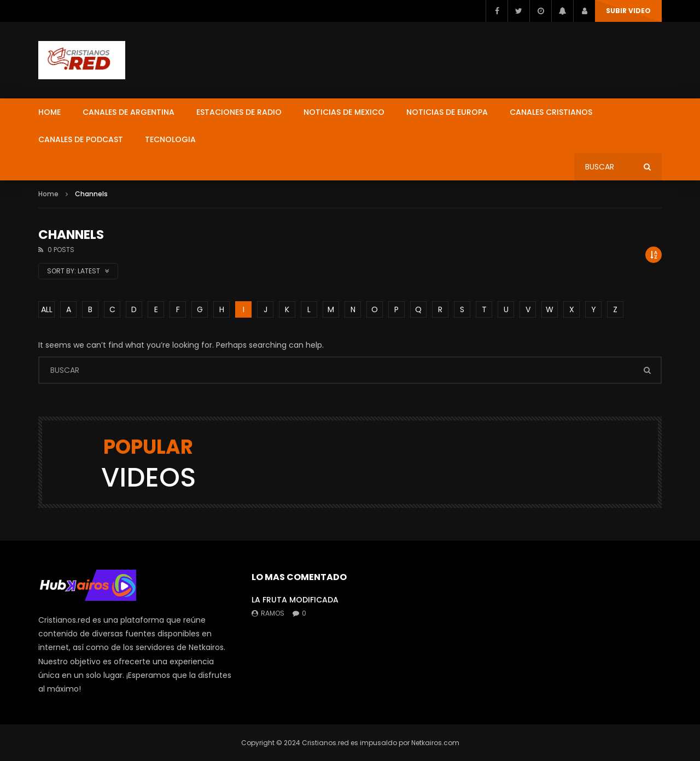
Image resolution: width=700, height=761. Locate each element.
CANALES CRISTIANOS (551, 112)
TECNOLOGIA (170, 139)
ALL (47, 309)
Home (48, 194)
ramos (273, 613)
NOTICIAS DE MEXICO (344, 112)
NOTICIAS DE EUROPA (447, 112)
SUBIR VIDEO (628, 11)
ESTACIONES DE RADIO (239, 112)
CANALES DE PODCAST (81, 139)
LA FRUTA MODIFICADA (295, 600)
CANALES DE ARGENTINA (129, 112)
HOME (49, 112)
